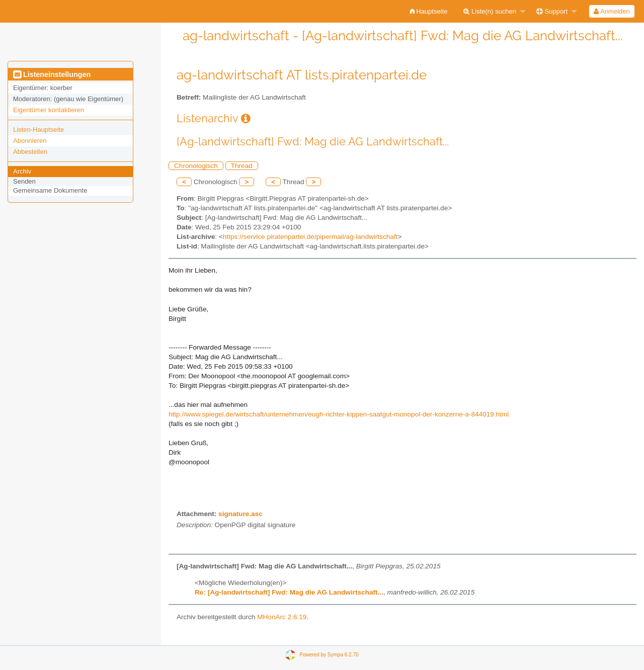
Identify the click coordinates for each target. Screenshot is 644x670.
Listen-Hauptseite (38, 130)
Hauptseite (429, 11)
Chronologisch (196, 166)
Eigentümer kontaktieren (49, 110)
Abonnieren (30, 141)
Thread (242, 166)
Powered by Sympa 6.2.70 (329, 655)
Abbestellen (30, 152)
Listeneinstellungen (52, 74)
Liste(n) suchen (490, 11)
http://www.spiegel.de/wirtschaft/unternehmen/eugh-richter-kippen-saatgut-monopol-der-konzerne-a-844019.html (339, 414)
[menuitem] (429, 11)
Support (552, 11)
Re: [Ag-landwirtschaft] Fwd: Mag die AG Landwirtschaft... (289, 592)
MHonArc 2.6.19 (282, 617)
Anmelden (612, 11)
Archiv (22, 171)
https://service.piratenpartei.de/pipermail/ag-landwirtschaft (310, 237)
